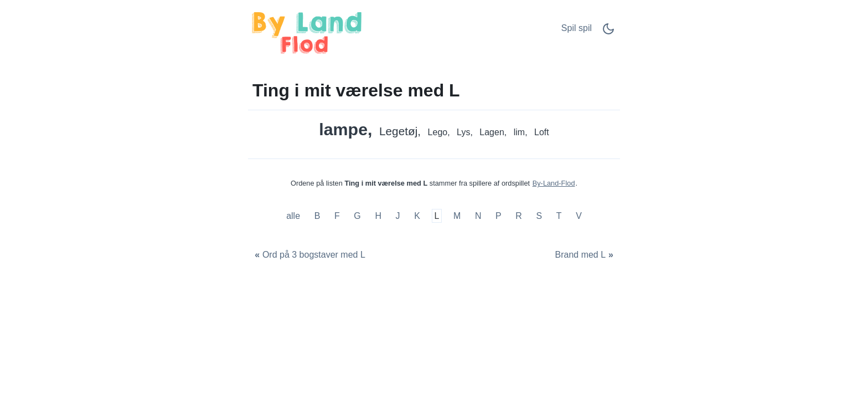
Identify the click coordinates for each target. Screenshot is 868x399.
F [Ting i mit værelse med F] (337, 216)
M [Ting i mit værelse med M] (457, 216)
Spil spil (577, 28)
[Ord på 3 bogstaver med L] (309, 255)
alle (294, 216)
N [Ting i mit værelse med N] (478, 216)
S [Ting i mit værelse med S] (539, 216)
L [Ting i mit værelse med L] (436, 216)
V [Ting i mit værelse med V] (579, 216)
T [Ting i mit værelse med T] (559, 216)
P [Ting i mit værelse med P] (498, 216)
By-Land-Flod (554, 183)
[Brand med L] (585, 255)
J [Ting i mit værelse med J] (398, 216)
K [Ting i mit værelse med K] (417, 216)
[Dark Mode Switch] (608, 32)
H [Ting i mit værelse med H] (378, 216)
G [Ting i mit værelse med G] (357, 216)
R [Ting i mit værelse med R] (519, 216)
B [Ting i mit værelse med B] (317, 216)
